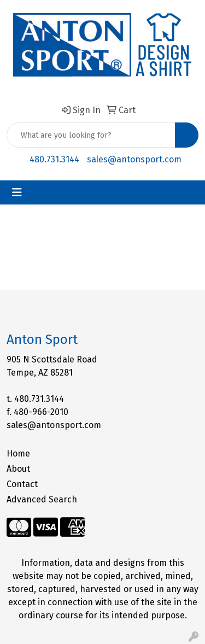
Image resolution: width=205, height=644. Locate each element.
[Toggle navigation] (17, 192)
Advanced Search (42, 499)
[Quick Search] (91, 135)
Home (18, 453)
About (18, 469)
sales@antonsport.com (134, 159)
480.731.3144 (54, 159)
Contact (22, 484)
